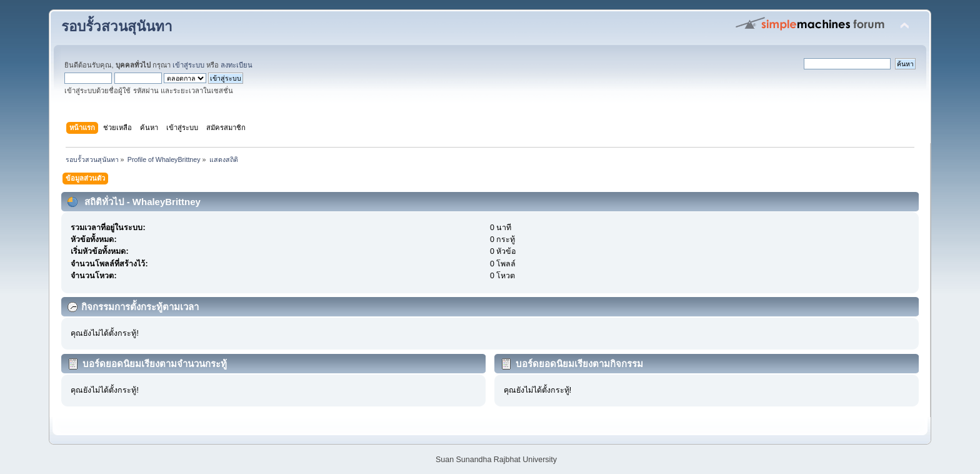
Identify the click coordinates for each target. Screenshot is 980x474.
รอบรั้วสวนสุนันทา (117, 27)
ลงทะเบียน (237, 65)
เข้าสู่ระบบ (188, 65)
